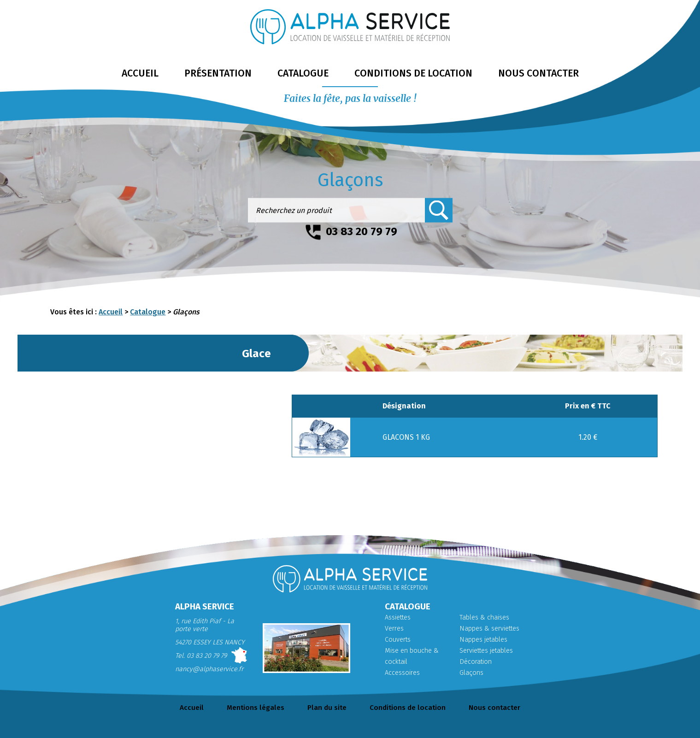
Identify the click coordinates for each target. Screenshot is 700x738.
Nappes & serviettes (489, 629)
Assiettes (398, 617)
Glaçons (471, 673)
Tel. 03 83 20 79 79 (201, 656)
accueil (140, 73)
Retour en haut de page (682, 717)
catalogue (303, 73)
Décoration (476, 662)
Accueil (111, 312)
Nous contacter (494, 708)
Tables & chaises (484, 617)
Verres (394, 629)
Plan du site (327, 708)
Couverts (398, 640)
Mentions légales (256, 708)
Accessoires (402, 673)
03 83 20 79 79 (362, 231)
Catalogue (148, 312)
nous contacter (538, 73)
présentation (218, 73)
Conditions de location (408, 708)
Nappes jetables (483, 640)
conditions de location (413, 73)
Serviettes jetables (486, 651)
